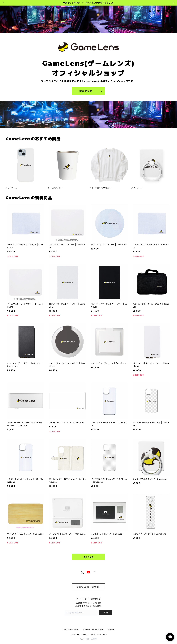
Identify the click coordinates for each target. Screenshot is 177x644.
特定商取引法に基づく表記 (93, 630)
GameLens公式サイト (88, 587)
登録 (106, 612)
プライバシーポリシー (70, 630)
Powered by (88, 639)
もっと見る (88, 557)
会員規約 (111, 630)
